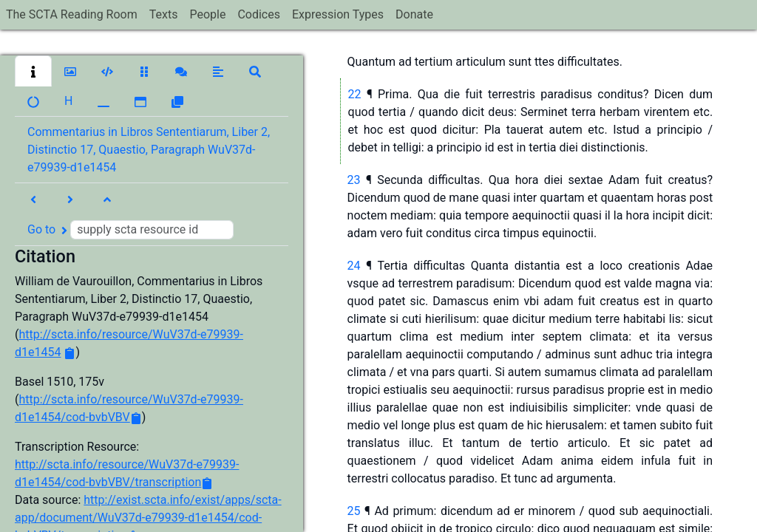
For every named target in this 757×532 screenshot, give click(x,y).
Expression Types (338, 14)
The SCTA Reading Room (72, 14)
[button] (33, 71)
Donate (414, 14)
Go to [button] (130, 230)
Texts (164, 14)
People (207, 14)
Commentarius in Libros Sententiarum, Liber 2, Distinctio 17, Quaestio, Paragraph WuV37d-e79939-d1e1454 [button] (149, 150)
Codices (259, 14)
